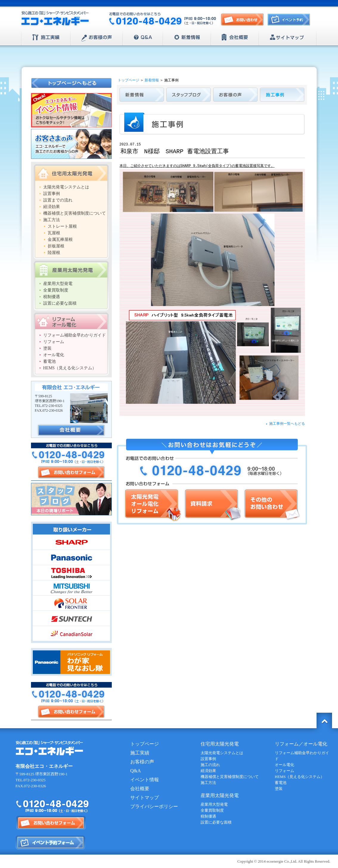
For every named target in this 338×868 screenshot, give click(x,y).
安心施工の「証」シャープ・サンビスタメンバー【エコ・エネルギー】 (55, 19)
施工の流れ (210, 765)
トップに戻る (324, 720)
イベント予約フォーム (51, 843)
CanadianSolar (71, 633)
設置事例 (52, 194)
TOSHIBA (71, 573)
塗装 (47, 348)
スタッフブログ (71, 499)
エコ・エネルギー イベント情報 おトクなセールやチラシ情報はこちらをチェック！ (71, 110)
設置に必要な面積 (60, 303)
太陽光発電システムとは (66, 187)
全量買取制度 (56, 290)
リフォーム (54, 342)
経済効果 (52, 207)
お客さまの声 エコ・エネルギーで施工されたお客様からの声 (71, 144)
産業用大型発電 (58, 284)
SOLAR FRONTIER (71, 603)
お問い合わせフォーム (71, 472)
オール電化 (54, 355)
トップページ (128, 80)
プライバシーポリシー (154, 806)
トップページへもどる (72, 83)
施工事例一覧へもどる (287, 424)
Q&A (143, 38)
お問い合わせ (242, 20)
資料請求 (212, 505)
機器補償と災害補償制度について (75, 213)
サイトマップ (288, 38)
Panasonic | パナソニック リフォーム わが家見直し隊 (71, 662)
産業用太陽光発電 (71, 269)
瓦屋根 (54, 233)
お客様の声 (97, 38)
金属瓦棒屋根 (60, 240)
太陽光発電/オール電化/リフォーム (153, 505)
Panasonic (71, 557)
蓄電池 (49, 361)
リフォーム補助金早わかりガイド (75, 335)
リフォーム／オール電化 (301, 744)
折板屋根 (56, 246)
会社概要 (235, 38)
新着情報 (187, 38)
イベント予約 (290, 21)
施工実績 (46, 38)
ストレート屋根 (62, 226)
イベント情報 (145, 780)
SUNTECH (71, 618)
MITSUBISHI (71, 588)
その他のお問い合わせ (272, 505)
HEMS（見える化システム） (70, 368)
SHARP (71, 542)
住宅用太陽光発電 (71, 173)
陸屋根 (54, 253)
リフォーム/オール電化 (71, 321)
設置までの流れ (58, 200)
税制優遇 (52, 297)
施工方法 (52, 220)
